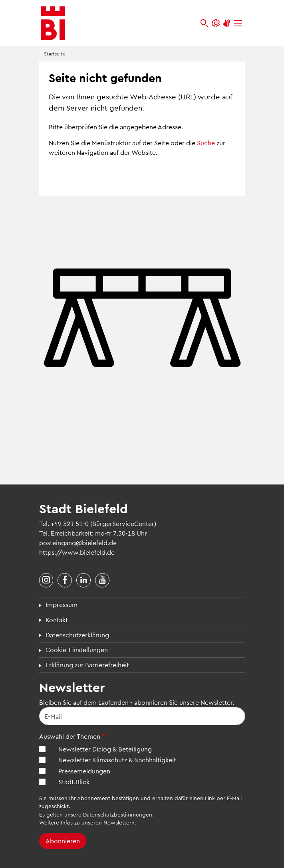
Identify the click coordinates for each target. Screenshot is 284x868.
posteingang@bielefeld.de (78, 543)
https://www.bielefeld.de (77, 552)
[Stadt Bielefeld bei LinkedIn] (83, 580)
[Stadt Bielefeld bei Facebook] (65, 580)
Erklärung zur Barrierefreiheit (87, 665)
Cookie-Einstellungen (77, 650)
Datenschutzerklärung (77, 635)
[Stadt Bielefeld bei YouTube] (102, 580)
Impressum (62, 604)
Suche (206, 143)
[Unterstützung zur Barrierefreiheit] (227, 23)
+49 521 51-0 (70, 523)
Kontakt (57, 620)
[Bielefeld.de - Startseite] (53, 23)
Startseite (55, 53)
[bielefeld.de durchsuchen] (205, 23)
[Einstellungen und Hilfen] (216, 23)
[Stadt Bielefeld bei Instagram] (46, 580)
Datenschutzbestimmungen (118, 814)
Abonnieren (63, 841)
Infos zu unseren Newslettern (98, 822)
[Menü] (238, 23)
